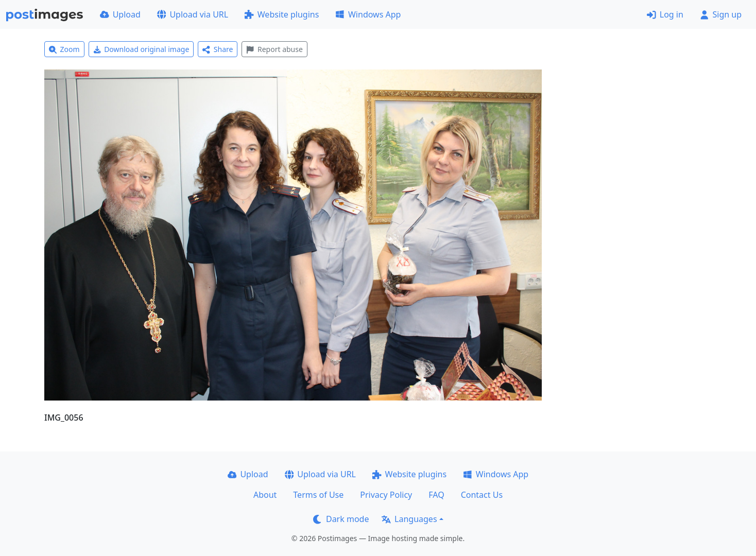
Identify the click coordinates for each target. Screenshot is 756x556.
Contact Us (482, 495)
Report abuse (274, 49)
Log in (665, 14)
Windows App (368, 14)
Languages (409, 519)
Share (218, 49)
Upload (120, 14)
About (265, 495)
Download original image (141, 49)
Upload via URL (193, 14)
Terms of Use (318, 495)
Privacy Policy (386, 495)
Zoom (64, 49)
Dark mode (341, 519)
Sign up (721, 14)
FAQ (436, 495)
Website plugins (282, 14)
